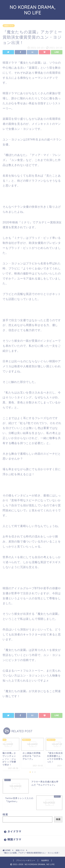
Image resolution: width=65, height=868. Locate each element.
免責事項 (45, 860)
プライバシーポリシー (26, 860)
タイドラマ (14, 831)
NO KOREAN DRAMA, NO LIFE (32, 10)
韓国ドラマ (14, 839)
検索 (5, 814)
